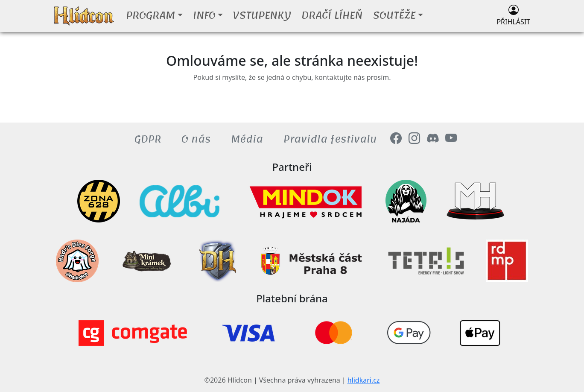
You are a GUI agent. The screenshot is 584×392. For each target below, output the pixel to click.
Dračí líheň (332, 15)
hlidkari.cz (364, 380)
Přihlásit (513, 16)
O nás (196, 139)
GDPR (148, 139)
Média (247, 139)
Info (204, 15)
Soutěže (394, 15)
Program (150, 15)
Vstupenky (262, 15)
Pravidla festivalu (330, 139)
